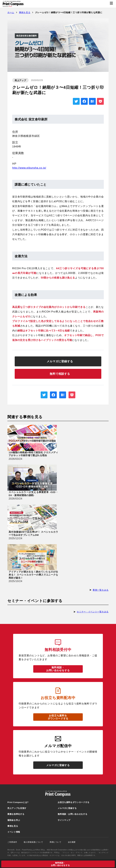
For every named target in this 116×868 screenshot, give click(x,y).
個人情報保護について (35, 842)
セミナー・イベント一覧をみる (93, 612)
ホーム (11, 12)
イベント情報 (14, 832)
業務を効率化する (16, 814)
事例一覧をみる (101, 590)
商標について (58, 842)
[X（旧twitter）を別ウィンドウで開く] (76, 101)
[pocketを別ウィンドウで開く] (100, 101)
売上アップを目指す (17, 808)
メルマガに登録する (58, 765)
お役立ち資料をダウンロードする (58, 717)
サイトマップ (64, 820)
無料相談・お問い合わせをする (58, 669)
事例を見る (25, 12)
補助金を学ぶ (14, 820)
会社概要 (74, 842)
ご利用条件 (14, 842)
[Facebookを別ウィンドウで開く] (84, 101)
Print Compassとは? (18, 802)
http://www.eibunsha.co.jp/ (29, 168)
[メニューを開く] (111, 4)
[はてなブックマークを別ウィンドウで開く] (92, 101)
